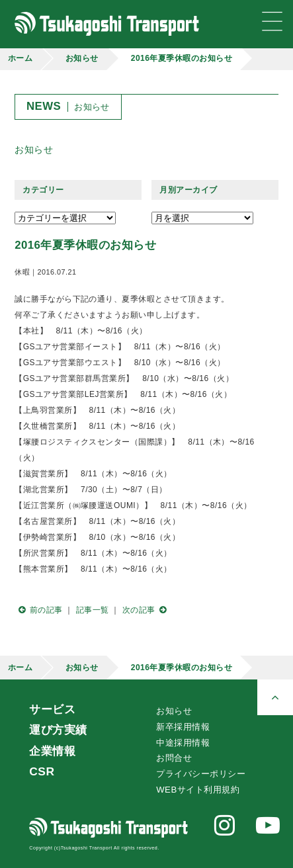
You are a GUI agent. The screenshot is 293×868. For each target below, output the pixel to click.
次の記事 (146, 610)
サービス (52, 709)
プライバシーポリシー (201, 774)
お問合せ (174, 758)
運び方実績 (58, 730)
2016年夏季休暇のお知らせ (182, 58)
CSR (42, 771)
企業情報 (52, 751)
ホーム (20, 58)
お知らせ (82, 58)
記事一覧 (93, 610)
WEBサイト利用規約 (198, 790)
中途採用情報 (183, 743)
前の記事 (38, 610)
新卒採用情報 (183, 727)
